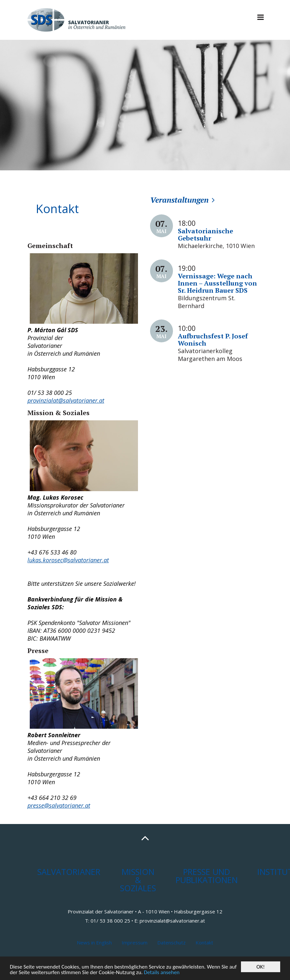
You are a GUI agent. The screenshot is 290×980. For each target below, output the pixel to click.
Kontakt (204, 942)
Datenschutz (171, 942)
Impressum (135, 942)
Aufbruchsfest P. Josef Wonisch (213, 340)
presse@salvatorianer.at (59, 805)
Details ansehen (162, 973)
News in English (94, 942)
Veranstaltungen (179, 200)
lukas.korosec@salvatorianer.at (68, 560)
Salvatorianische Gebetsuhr (205, 234)
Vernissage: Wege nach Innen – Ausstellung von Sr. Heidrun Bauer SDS (217, 283)
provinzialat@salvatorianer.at (66, 400)
